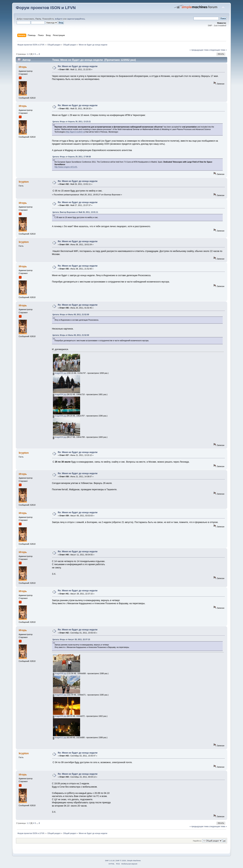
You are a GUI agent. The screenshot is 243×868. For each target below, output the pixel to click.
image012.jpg (60, 737)
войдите (59, 19)
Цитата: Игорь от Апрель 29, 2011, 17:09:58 (72, 157)
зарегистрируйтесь (76, 19)
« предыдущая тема (199, 50)
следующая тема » (218, 50)
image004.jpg (60, 394)
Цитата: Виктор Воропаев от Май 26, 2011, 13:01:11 (75, 212)
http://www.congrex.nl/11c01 (66, 167)
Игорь (23, 67)
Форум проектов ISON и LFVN (46, 8)
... (38, 54)
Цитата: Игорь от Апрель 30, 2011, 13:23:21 (72, 122)
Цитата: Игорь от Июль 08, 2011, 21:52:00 (71, 315)
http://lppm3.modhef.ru (75, 132)
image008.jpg (60, 416)
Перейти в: (197, 841)
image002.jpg (60, 373)
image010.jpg (60, 437)
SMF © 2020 (121, 860)
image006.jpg (60, 716)
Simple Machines (134, 860)
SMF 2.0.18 (110, 860)
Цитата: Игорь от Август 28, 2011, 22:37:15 (71, 640)
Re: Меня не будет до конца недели (78, 66)
